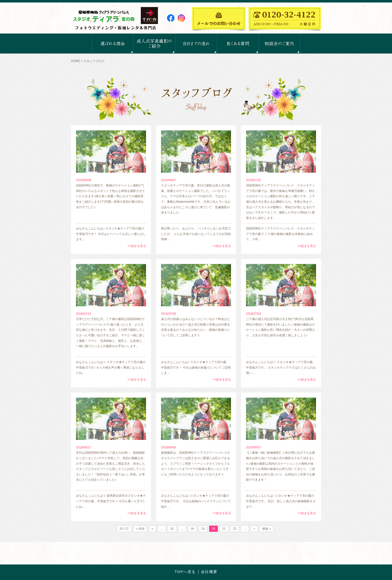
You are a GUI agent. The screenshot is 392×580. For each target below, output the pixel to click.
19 (203, 529)
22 (235, 529)
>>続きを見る (137, 246)
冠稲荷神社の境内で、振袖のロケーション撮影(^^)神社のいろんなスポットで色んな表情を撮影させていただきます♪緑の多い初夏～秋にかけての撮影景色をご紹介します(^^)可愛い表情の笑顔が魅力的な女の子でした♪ (110, 196)
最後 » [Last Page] (266, 529)
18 (192, 529)
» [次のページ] (254, 529)
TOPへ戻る (185, 572)
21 (224, 529)
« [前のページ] (153, 529)
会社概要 (209, 572)
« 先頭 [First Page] (140, 529)
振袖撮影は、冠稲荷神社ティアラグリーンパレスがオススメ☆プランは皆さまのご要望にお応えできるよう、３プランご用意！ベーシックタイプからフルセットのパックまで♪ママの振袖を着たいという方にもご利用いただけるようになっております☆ (195, 463)
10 (172, 529)
